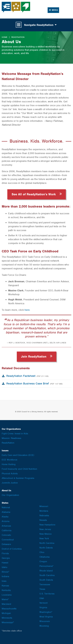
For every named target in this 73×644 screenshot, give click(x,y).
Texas (42, 589)
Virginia (43, 607)
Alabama (6, 512)
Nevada (43, 520)
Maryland (6, 604)
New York (44, 539)
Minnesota (7, 618)
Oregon (43, 562)
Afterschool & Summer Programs (18, 478)
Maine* (5, 599)
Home (5, 37)
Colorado (6, 535)
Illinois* (5, 572)
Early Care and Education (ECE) (18, 455)
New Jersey (45, 529)
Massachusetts (9, 609)
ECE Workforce (9, 460)
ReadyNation (18, 37)
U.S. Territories (47, 594)
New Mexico (46, 534)
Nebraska (44, 516)
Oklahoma (44, 557)
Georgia (6, 558)
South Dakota (46, 580)
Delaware (6, 544)
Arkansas (6, 526)
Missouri (44, 506)
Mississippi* (8, 622)
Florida (5, 553)
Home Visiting (9, 464)
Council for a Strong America (16, 7)
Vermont (43, 603)
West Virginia (46, 617)
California (7, 530)
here (27, 310)
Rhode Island (46, 571)
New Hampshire (47, 525)
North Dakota (46, 548)
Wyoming (44, 626)
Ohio (42, 552)
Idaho (5, 567)
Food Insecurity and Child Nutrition (19, 469)
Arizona (6, 521)
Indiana (5, 576)
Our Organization (10, 495)
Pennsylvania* (46, 566)
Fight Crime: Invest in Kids (15, 434)
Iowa (4, 581)
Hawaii (5, 563)
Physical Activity (10, 474)
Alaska (5, 517)
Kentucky (6, 590)
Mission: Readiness (11, 438)
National (6, 507)
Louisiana (7, 595)
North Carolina (47, 543)
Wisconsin (45, 621)
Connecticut (8, 540)
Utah (42, 598)
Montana (44, 511)
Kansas (5, 586)
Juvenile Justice (10, 483)
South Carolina (47, 575)
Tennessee (45, 585)
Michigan (6, 613)
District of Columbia (12, 549)
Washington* (46, 612)
